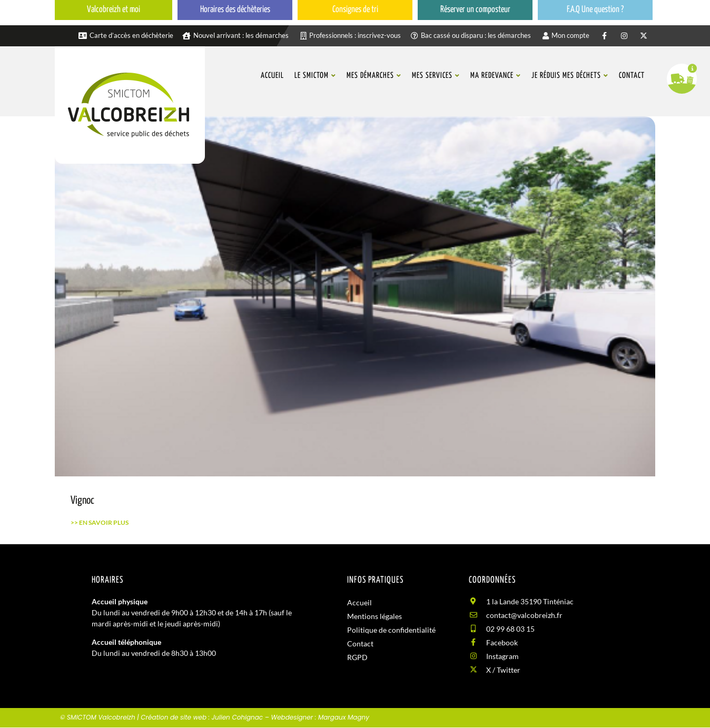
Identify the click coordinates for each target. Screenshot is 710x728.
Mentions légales (374, 616)
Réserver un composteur (475, 10)
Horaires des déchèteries (235, 10)
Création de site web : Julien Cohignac (202, 717)
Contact (360, 644)
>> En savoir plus (100, 522)
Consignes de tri (355, 10)
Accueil (359, 602)
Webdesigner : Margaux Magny (320, 717)
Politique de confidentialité (391, 630)
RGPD (357, 657)
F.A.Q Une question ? (595, 10)
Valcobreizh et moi (114, 10)
